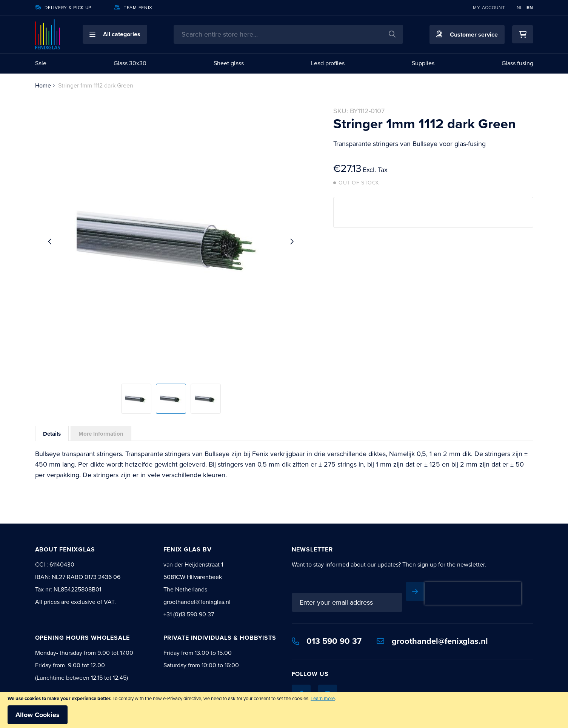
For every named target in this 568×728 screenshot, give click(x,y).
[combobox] (288, 34)
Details (52, 434)
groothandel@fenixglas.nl (432, 641)
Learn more (323, 698)
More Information (101, 434)
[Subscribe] (415, 591)
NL (520, 8)
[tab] (52, 433)
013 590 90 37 (327, 641)
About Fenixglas (65, 549)
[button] (115, 34)
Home (43, 85)
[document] (284, 710)
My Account (489, 8)
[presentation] (473, 593)
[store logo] (48, 34)
